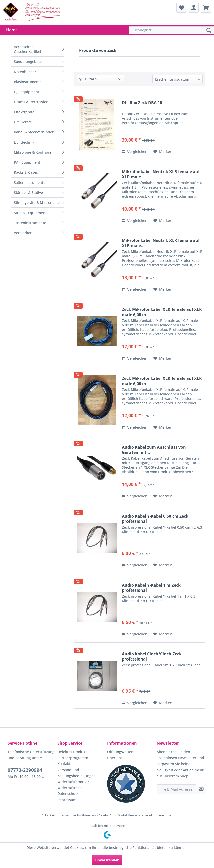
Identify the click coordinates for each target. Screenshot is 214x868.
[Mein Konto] (194, 8)
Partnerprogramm (73, 758)
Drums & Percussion (31, 102)
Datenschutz (68, 794)
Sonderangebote (28, 62)
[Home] (12, 30)
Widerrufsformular (73, 782)
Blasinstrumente (28, 82)
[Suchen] (209, 31)
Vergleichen (135, 151)
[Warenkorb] (206, 8)
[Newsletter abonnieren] (201, 789)
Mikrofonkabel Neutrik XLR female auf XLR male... (161, 174)
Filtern (88, 79)
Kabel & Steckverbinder (34, 132)
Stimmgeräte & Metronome (37, 203)
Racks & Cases (26, 172)
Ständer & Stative (28, 193)
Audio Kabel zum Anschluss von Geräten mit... (154, 450)
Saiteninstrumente (30, 182)
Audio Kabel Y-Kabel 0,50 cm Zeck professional (155, 519)
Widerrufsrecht (70, 788)
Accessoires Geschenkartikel (28, 49)
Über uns (115, 758)
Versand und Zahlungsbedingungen (76, 773)
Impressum (67, 800)
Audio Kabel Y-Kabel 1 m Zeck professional (151, 588)
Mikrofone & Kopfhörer (33, 152)
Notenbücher (25, 72)
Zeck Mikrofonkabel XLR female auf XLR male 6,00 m (162, 312)
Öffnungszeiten (120, 752)
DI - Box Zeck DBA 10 (142, 103)
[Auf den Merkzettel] (163, 152)
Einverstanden (107, 860)
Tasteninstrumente (30, 223)
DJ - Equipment (27, 92)
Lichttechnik (24, 142)
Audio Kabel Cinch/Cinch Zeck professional (152, 656)
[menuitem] (181, 8)
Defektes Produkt (72, 752)
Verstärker (23, 233)
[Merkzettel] (181, 8)
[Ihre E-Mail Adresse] (177, 789)
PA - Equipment (27, 162)
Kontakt (64, 764)
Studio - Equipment (30, 213)
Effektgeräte (24, 112)
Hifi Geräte (23, 122)
